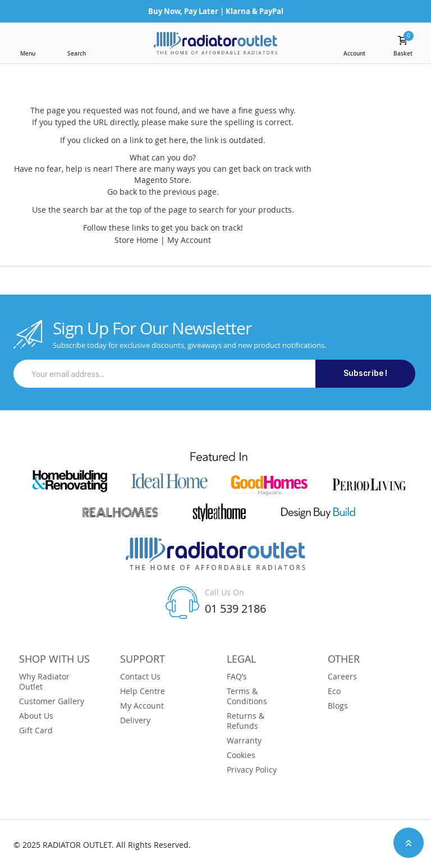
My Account (189, 240)
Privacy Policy (252, 770)
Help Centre (143, 691)
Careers (342, 677)
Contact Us (140, 677)
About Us (36, 716)
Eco (334, 691)
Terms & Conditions (247, 696)
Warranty (244, 741)
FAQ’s (237, 677)
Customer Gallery (52, 701)
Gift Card (36, 731)
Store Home (136, 240)
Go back (122, 192)
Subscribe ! (365, 373)
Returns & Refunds (246, 721)
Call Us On (224, 592)
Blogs (338, 706)
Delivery (135, 720)
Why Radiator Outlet (44, 682)
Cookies (241, 755)
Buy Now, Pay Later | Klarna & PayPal (216, 11)
